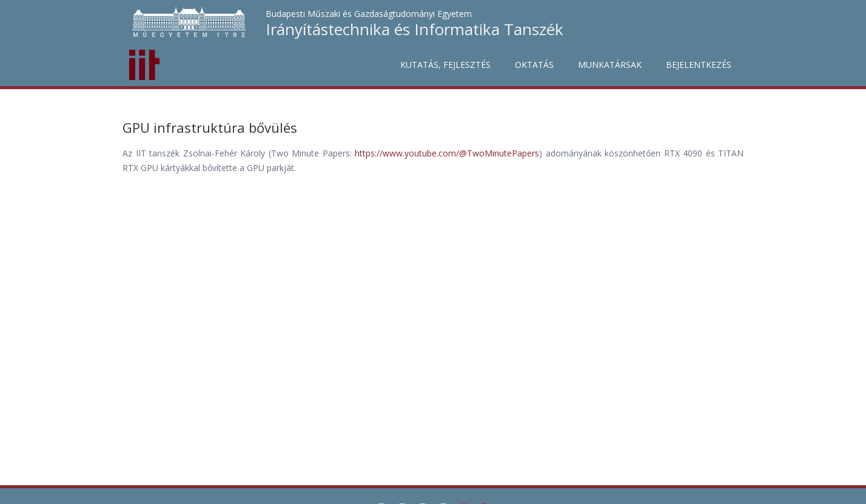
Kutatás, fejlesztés (445, 65)
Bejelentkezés (699, 65)
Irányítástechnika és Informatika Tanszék (415, 29)
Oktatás (534, 65)
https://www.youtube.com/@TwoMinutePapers (447, 153)
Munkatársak (610, 65)
